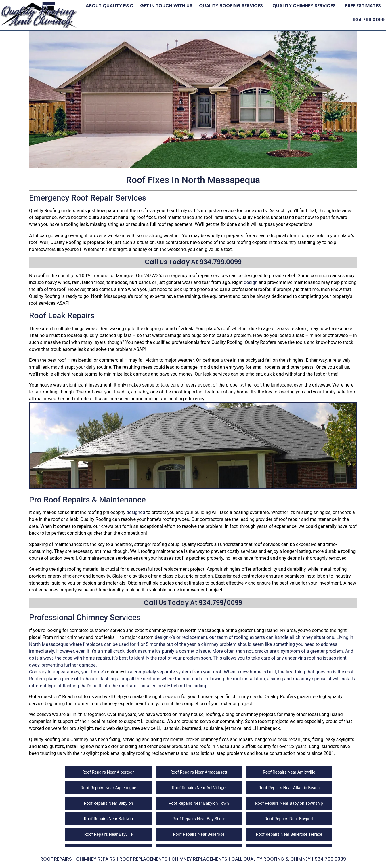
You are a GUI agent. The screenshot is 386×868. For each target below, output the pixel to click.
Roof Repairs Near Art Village (199, 788)
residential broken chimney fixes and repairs (208, 739)
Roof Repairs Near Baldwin (108, 819)
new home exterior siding (111, 746)
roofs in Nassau (216, 746)
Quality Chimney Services (304, 6)
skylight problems (101, 753)
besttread (192, 728)
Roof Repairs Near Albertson (108, 772)
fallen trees (93, 282)
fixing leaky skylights (333, 739)
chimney (158, 630)
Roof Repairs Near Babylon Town (199, 803)
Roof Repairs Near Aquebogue (109, 788)
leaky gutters (51, 746)
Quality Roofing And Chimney (59, 739)
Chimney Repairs (96, 859)
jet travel (234, 728)
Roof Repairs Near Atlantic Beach (289, 788)
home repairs (97, 658)
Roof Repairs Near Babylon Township (289, 803)
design (251, 282)
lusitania (171, 728)
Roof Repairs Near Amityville (289, 772)
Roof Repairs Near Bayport (289, 819)
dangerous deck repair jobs (282, 739)
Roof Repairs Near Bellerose (199, 834)
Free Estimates (363, 6)
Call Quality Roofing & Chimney (271, 859)
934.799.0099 (369, 20)
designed (136, 512)
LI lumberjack (266, 728)
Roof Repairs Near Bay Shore (199, 819)
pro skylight (81, 728)
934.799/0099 (220, 603)
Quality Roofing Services (231, 6)
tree (228, 360)
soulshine (213, 728)
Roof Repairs (56, 859)
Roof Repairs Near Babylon (108, 803)
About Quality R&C (110, 6)
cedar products (174, 746)
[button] (232, 6)
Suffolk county (257, 746)
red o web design (112, 728)
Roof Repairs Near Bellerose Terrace (289, 834)
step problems (231, 753)
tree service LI (146, 728)
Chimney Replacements (199, 859)
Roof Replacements (143, 859)
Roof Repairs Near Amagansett (199, 772)
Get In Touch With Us (166, 6)
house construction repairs (283, 753)
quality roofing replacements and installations (168, 753)
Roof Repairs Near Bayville (108, 834)
